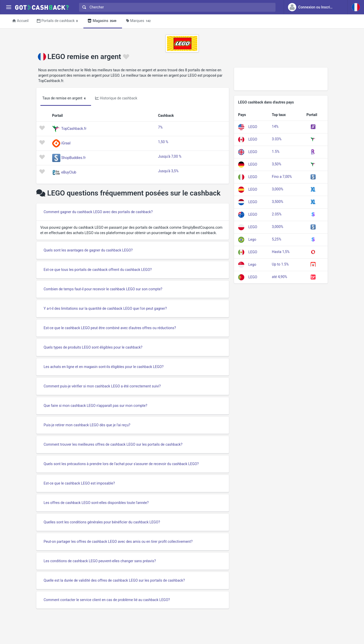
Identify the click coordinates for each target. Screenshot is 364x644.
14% (275, 126)
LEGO (253, 126)
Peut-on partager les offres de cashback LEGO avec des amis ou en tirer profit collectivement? (118, 542)
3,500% (278, 202)
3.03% (277, 139)
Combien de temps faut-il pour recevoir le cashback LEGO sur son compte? (103, 289)
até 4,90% (280, 277)
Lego (252, 239)
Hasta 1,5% (281, 252)
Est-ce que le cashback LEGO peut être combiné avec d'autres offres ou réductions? (110, 328)
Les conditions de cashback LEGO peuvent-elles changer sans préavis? (100, 561)
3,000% (278, 189)
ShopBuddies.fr (74, 157)
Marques (139, 21)
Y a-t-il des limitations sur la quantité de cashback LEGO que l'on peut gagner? (105, 308)
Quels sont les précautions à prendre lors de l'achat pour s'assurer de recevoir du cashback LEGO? (121, 464)
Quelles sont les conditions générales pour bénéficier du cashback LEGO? (102, 522)
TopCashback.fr (74, 128)
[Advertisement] (281, 79)
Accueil (20, 21)
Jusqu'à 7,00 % (170, 156)
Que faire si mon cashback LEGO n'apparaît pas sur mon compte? (96, 406)
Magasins (103, 21)
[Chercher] (179, 7)
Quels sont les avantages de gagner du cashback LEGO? (88, 250)
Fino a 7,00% (282, 177)
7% (160, 127)
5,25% (277, 239)
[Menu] (9, 7)
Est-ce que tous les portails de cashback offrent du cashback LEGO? (98, 270)
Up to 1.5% (280, 264)
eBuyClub (69, 172)
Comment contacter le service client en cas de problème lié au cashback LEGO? (107, 600)
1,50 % (163, 142)
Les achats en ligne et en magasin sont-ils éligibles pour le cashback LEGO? (104, 367)
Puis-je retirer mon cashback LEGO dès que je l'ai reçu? (87, 425)
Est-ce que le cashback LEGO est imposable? (79, 483)
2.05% (277, 214)
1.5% (276, 152)
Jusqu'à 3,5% (168, 171)
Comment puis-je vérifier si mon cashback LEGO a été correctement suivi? (102, 386)
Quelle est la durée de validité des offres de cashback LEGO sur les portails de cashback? (114, 580)
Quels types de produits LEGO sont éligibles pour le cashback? (93, 347)
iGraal (66, 143)
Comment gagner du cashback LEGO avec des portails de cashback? (98, 212)
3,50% (277, 164)
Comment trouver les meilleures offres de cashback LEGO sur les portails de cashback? (113, 444)
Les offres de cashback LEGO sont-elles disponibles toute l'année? (96, 503)
